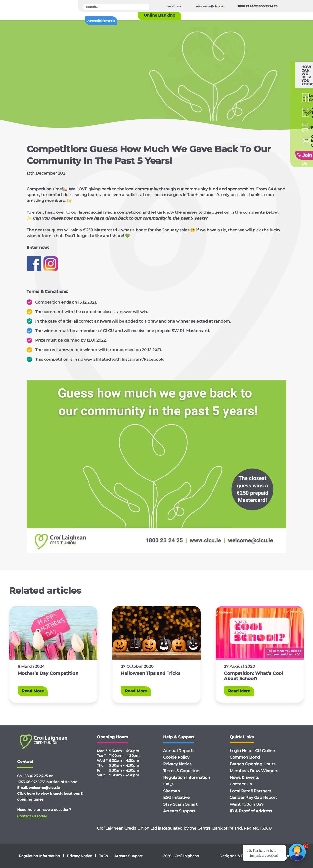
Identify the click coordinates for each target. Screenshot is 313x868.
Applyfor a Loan (292, 97)
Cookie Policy (176, 757)
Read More (33, 691)
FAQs (168, 784)
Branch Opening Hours (252, 764)
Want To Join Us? (246, 804)
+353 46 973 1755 (31, 782)
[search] (116, 7)
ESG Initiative (176, 798)
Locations (174, 6)
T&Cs (103, 856)
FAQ (287, 110)
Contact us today (32, 816)
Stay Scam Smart (180, 804)
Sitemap (172, 791)
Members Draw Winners (254, 771)
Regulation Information (187, 778)
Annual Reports (179, 751)
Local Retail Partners (250, 791)
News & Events (244, 778)
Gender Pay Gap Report (253, 798)
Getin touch (291, 121)
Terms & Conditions (182, 771)
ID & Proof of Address (251, 811)
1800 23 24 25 (248, 6)
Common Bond (245, 757)
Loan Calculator (292, 84)
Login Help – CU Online (252, 751)
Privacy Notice (177, 764)
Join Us (288, 133)
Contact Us (241, 784)
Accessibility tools (101, 21)
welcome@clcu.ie (210, 6)
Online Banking (160, 15)
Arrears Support (179, 811)
